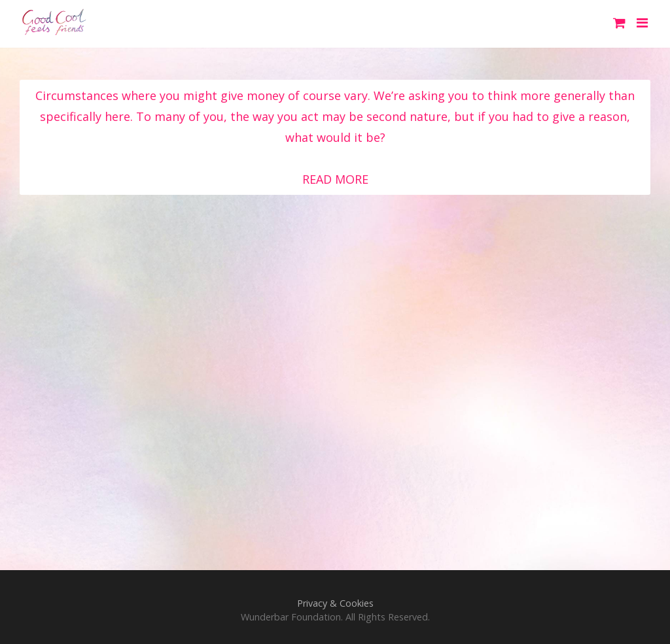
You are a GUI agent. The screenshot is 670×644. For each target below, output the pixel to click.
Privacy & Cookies (335, 603)
